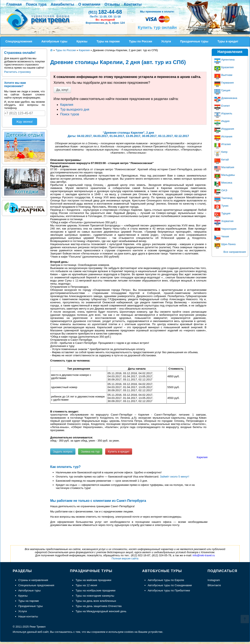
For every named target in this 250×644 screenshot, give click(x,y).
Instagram (214, 580)
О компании (89, 4)
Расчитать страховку (17, 72)
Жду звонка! (24, 122)
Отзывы (112, 4)
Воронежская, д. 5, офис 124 (105, 23)
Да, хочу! (62, 90)
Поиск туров (70, 114)
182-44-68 (105, 12)
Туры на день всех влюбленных (96, 601)
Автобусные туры (29, 590)
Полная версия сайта (125, 558)
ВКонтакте (214, 585)
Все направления (235, 252)
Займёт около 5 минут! (175, 477)
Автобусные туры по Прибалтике (169, 590)
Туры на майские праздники (93, 580)
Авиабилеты (62, 4)
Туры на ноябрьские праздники (95, 590)
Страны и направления (33, 580)
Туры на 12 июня (86, 585)
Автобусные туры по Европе (166, 580)
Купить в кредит (119, 452)
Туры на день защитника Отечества (98, 606)
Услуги (23, 611)
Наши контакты (28, 616)
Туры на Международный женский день (101, 611)
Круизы (23, 596)
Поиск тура (36, 4)
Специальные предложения (36, 585)
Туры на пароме (29, 601)
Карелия (67, 105)
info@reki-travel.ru (204, 555)
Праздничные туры (31, 606)
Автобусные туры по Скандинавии (170, 585)
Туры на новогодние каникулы (95, 596)
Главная (14, 4)
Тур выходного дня (75, 109)
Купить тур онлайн (157, 27)
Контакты (133, 4)
